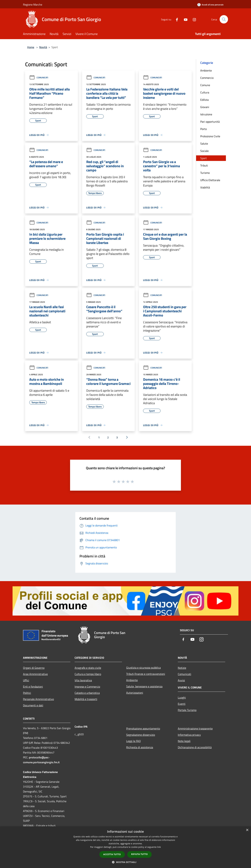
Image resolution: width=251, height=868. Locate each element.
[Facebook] (175, 19)
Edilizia (204, 100)
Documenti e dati (33, 705)
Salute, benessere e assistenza (144, 686)
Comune (205, 85)
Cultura (205, 92)
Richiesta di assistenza (140, 747)
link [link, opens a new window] (159, 847)
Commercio (207, 78)
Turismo (205, 173)
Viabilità (205, 187)
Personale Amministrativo (38, 699)
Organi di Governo (34, 668)
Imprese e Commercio (87, 687)
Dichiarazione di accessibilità (195, 747)
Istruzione (206, 114)
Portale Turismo (187, 710)
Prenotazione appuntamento (143, 728)
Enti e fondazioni (33, 687)
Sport (204, 158)
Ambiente (206, 70)
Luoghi (182, 697)
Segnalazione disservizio (141, 735)
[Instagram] (193, 19)
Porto (204, 129)
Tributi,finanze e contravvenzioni (146, 674)
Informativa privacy (189, 735)
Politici (27, 693)
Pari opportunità (210, 122)
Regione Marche (33, 5)
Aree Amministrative (35, 674)
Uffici (26, 680)
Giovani (205, 107)
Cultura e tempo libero (88, 674)
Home (31, 47)
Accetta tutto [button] (112, 854)
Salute (204, 144)
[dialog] (125, 847)
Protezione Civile (210, 136)
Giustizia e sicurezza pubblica (143, 668)
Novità (43, 47)
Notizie (182, 668)
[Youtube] (184, 19)
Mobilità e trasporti (86, 699)
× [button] (247, 830)
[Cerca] (224, 19)
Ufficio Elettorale (210, 180)
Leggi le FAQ (134, 741)
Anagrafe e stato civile (88, 668)
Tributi (204, 165)
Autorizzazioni (135, 693)
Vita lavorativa (83, 680)
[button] (125, 862)
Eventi (182, 704)
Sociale (204, 151)
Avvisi (181, 680)
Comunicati (39, 78)
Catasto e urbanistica (87, 693)
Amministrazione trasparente (195, 728)
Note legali (184, 741)
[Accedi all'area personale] (210, 5)
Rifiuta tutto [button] (140, 854)
